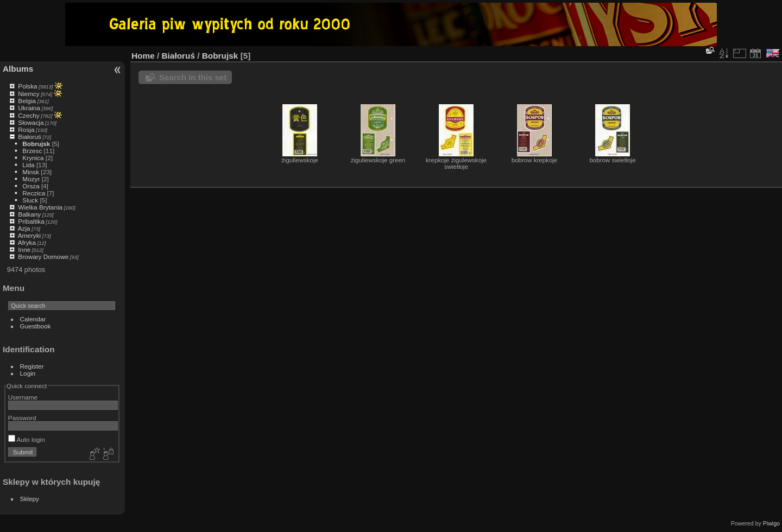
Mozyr (31, 179)
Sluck (30, 200)
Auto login (27, 439)
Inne (24, 249)
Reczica (34, 193)
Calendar (33, 319)
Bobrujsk (36, 144)
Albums (18, 69)
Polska (27, 86)
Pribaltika (31, 221)
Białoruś (30, 137)
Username (23, 397)
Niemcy (29, 94)
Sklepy (30, 499)
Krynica (33, 158)
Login (28, 373)
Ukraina (29, 108)
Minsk (31, 172)
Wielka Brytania (40, 207)
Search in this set (193, 77)
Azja (24, 228)
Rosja (26, 129)
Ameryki (30, 235)
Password (22, 418)
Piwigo (771, 523)
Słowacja (31, 122)
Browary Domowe (43, 256)
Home (143, 56)
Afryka (27, 242)
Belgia (27, 101)
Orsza (31, 186)
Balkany (29, 214)
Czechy (29, 115)
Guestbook (36, 326)
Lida (28, 165)
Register (32, 366)
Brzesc (32, 151)
